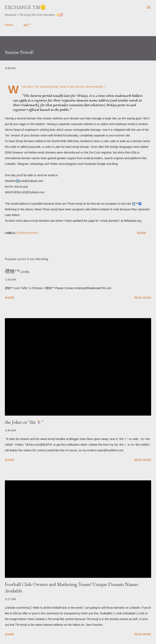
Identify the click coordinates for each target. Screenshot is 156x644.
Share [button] (142, 233)
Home (9, 25)
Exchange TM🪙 (25, 7)
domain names (27, 233)
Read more (143, 298)
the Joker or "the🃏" (24, 422)
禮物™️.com (17, 271)
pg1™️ (27, 25)
